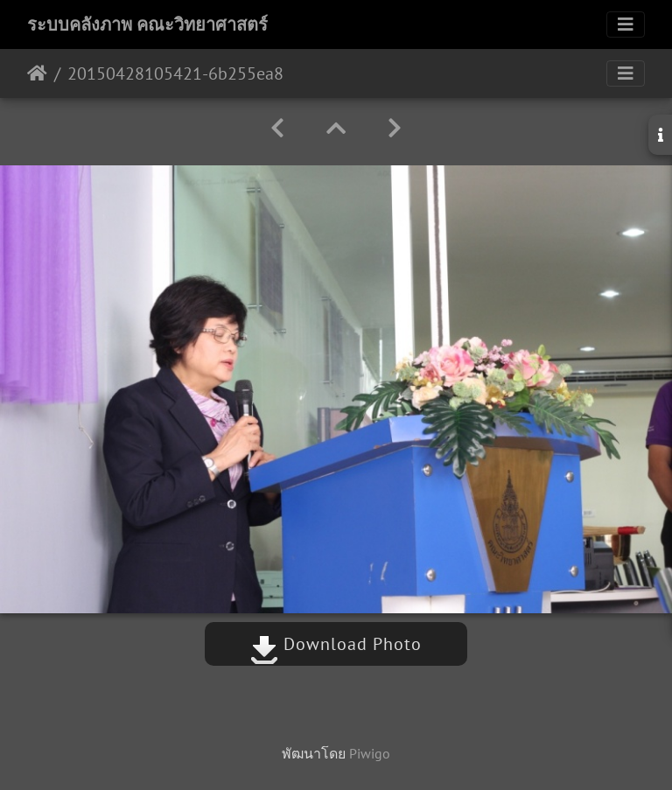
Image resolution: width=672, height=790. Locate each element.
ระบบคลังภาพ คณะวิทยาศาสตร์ (147, 24)
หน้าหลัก (37, 73)
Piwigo (370, 753)
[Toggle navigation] (626, 24)
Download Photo (336, 644)
